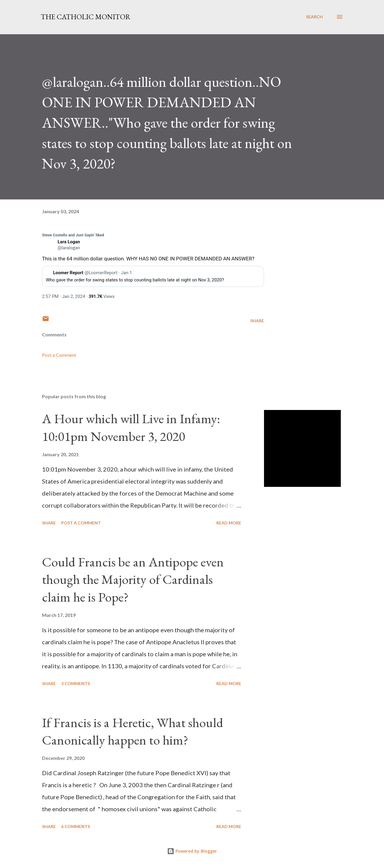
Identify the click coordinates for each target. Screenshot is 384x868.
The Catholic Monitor (86, 17)
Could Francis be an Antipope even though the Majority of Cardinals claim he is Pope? (133, 579)
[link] (73, 235)
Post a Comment (59, 355)
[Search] (314, 17)
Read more (229, 523)
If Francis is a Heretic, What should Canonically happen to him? (133, 731)
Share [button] (257, 321)
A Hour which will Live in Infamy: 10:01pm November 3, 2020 (131, 427)
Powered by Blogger (192, 851)
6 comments (76, 826)
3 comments (76, 683)
